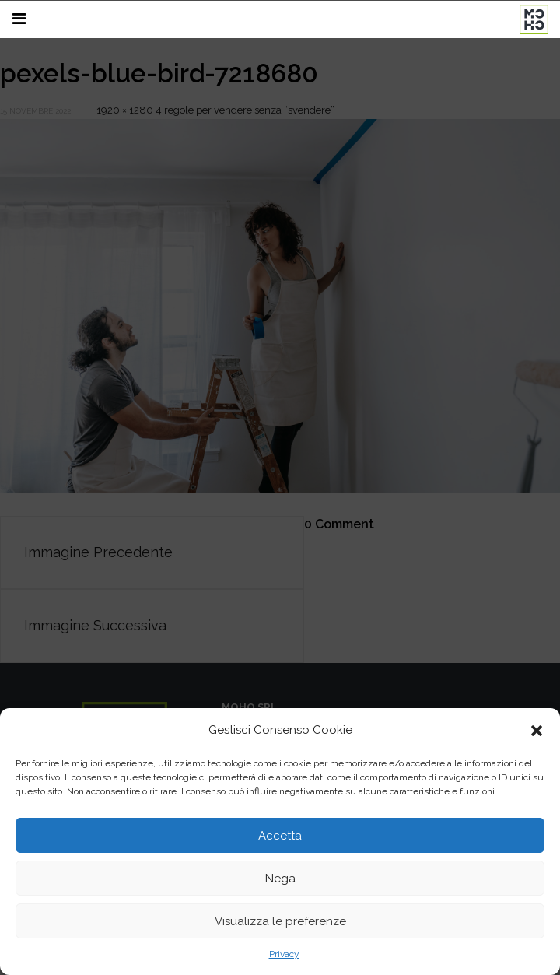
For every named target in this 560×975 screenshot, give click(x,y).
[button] (537, 938)
